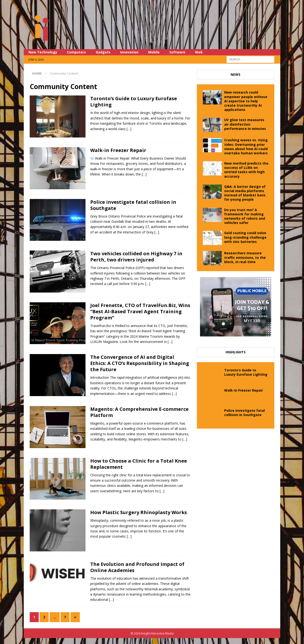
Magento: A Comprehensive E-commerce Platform (139, 412)
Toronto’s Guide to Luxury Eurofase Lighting (134, 102)
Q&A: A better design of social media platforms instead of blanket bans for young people (245, 193)
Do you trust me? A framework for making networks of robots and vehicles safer (245, 216)
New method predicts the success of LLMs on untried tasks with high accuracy (246, 170)
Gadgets (103, 52)
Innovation (129, 52)
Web (199, 52)
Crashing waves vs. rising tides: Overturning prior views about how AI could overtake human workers (246, 147)
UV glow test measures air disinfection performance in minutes (245, 124)
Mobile (154, 52)
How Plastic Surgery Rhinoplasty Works (139, 512)
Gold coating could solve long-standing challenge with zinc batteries (245, 237)
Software (177, 52)
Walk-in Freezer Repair (118, 150)
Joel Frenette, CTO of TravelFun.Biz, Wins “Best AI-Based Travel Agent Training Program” (140, 311)
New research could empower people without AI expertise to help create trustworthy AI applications (246, 101)
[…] (129, 129)
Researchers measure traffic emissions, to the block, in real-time (245, 257)
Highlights (236, 352)
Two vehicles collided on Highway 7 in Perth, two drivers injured (136, 257)
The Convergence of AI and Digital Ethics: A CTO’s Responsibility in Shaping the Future (140, 363)
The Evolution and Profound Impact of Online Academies (137, 567)
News (235, 74)
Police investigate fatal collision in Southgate (133, 205)
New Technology (43, 52)
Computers (76, 52)
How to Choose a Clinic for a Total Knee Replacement (139, 464)
